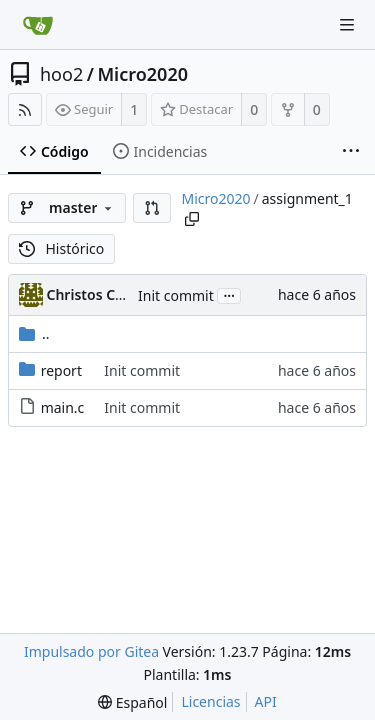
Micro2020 (142, 74)
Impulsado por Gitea (91, 651)
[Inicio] (38, 25)
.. (34, 333)
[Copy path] (192, 219)
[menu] (132, 702)
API (266, 701)
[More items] (351, 152)
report (61, 370)
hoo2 (61, 74)
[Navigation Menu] (347, 25)
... (229, 294)
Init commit (176, 295)
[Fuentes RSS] (25, 109)
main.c (63, 407)
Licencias (210, 701)
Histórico (61, 248)
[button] (152, 208)
